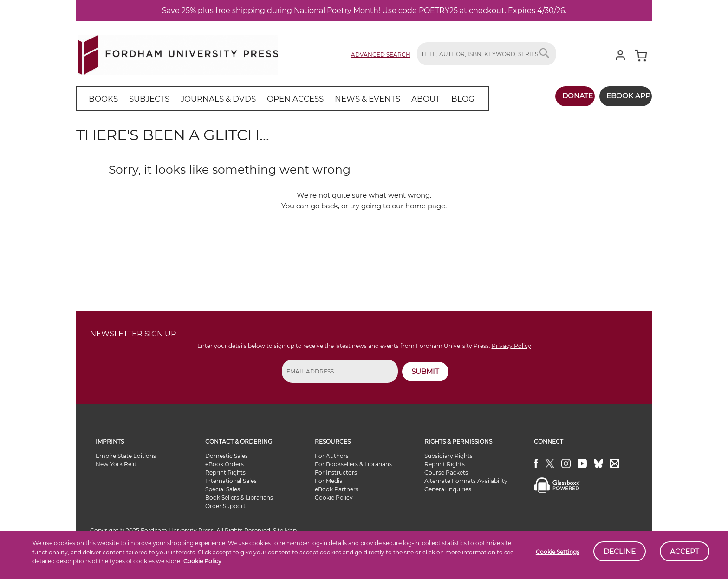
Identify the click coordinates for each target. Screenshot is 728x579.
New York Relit (116, 464)
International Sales (231, 481)
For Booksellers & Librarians (353, 464)
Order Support (225, 506)
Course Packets (446, 473)
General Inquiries (448, 489)
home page (425, 206)
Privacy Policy (511, 346)
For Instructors (336, 473)
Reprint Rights (225, 473)
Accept (685, 551)
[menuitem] (101, 99)
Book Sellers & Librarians (239, 498)
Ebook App (623, 96)
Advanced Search (381, 55)
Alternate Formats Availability (466, 481)
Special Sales (223, 489)
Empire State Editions (126, 456)
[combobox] (487, 54)
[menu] (271, 99)
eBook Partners (337, 489)
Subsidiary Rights (448, 456)
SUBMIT (425, 371)
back (330, 206)
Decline (620, 551)
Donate (567, 96)
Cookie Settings (558, 552)
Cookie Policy (202, 561)
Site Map (285, 531)
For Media (329, 481)
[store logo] (178, 53)
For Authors (332, 456)
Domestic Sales (227, 456)
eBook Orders (224, 464)
